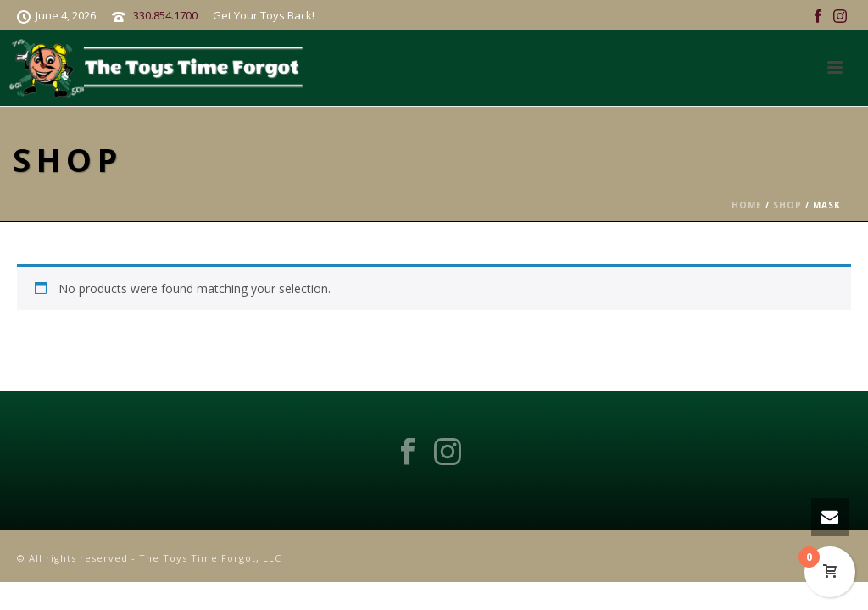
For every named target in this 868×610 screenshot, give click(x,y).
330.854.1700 (165, 15)
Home (747, 205)
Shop (787, 205)
